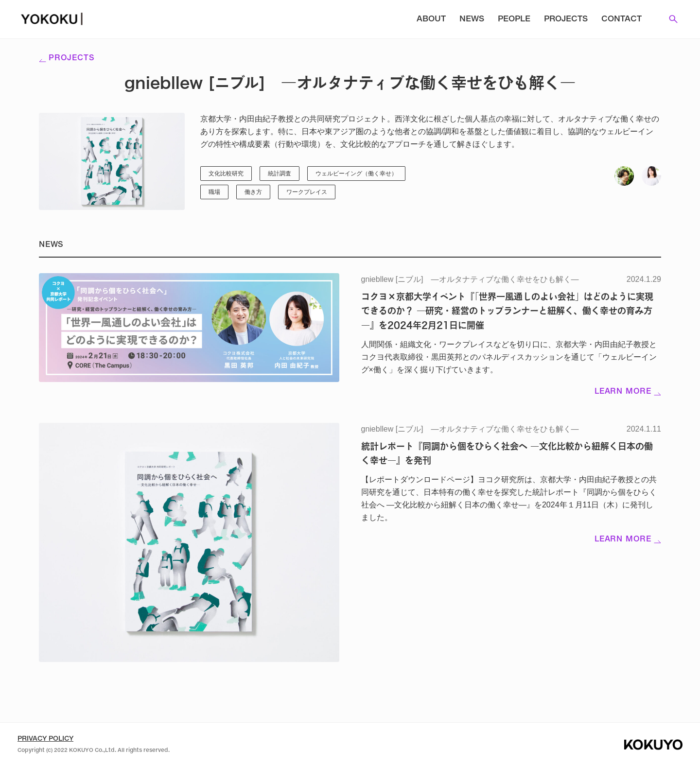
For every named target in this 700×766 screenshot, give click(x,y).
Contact (621, 19)
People (514, 19)
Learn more (628, 392)
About (431, 19)
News (472, 19)
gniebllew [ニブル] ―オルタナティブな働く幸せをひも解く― (470, 279)
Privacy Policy (45, 739)
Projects (566, 19)
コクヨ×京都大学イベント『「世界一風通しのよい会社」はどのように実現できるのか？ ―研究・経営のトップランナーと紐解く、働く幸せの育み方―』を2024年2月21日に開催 (507, 311)
